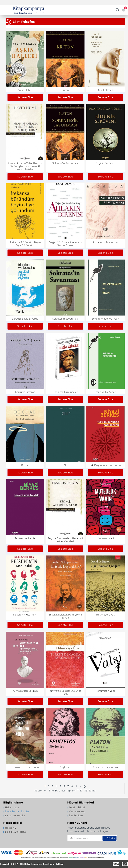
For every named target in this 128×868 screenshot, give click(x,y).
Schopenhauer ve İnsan (105, 319)
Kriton (65, 90)
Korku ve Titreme (25, 392)
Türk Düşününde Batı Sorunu (105, 465)
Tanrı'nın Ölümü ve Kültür (25, 767)
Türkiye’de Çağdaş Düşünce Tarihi (65, 692)
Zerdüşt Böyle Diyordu (25, 319)
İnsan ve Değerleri (105, 392)
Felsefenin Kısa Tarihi (25, 615)
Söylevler (65, 767)
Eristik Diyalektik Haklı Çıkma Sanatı (65, 616)
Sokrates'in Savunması (65, 163)
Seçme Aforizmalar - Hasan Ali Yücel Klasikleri (65, 540)
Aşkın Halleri (25, 90)
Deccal (25, 465)
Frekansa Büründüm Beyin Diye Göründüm (25, 244)
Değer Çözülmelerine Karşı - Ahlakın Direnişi (65, 244)
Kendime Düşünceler (65, 392)
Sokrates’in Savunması (105, 767)
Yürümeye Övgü (105, 615)
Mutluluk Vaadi (105, 538)
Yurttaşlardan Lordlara (25, 691)
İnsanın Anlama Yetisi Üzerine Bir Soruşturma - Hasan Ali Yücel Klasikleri (25, 166)
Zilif (65, 465)
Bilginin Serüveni (105, 163)
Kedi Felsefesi (105, 90)
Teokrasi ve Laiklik (25, 538)
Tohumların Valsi (105, 691)
